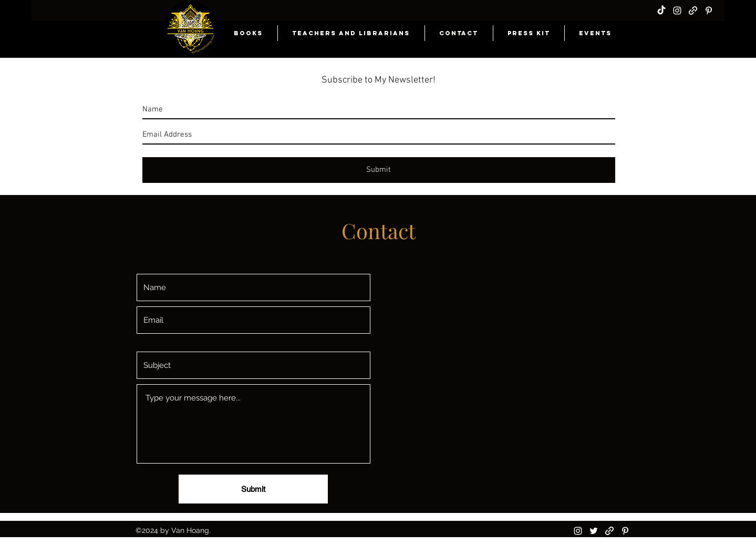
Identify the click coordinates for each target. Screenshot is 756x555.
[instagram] (677, 11)
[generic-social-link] (693, 11)
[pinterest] (709, 11)
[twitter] (594, 531)
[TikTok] (661, 11)
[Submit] (253, 489)
